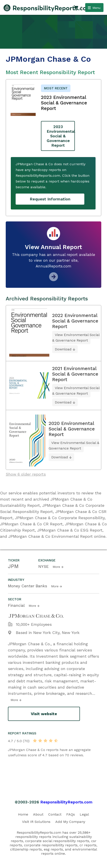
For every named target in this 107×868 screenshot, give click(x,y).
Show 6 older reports (26, 474)
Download (63, 349)
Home (23, 814)
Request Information (50, 199)
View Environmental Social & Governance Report (76, 338)
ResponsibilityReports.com (66, 802)
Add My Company (70, 822)
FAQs (71, 814)
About (38, 814)
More (56, 567)
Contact (55, 814)
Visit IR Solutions (36, 822)
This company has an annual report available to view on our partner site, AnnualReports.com (54, 260)
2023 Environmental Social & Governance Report (61, 136)
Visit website (44, 714)
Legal (84, 814)
